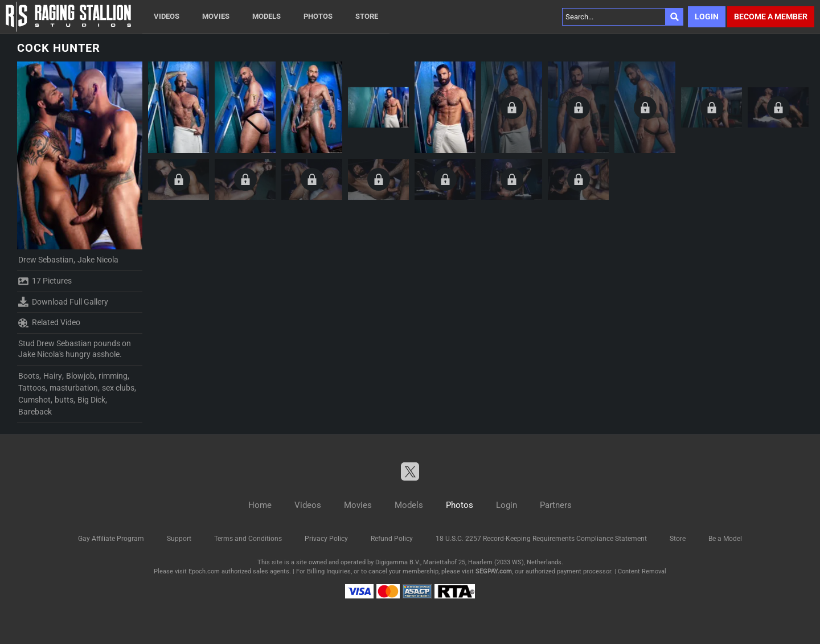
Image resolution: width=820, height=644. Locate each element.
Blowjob (80, 376)
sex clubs (118, 388)
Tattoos (32, 388)
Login (707, 17)
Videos (167, 16)
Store (367, 16)
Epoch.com (204, 571)
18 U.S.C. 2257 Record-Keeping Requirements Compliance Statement (541, 539)
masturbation (74, 388)
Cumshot (34, 400)
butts (64, 400)
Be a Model (725, 539)
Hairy (53, 376)
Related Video (49, 323)
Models (266, 16)
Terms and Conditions (248, 539)
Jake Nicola (98, 260)
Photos (318, 16)
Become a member (771, 17)
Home (260, 505)
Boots (29, 376)
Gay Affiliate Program (111, 539)
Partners (556, 505)
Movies (216, 16)
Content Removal (642, 571)
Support (179, 539)
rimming (113, 376)
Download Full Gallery (63, 302)
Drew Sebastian (46, 260)
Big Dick (91, 400)
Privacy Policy (326, 539)
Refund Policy (392, 539)
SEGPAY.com (494, 571)
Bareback (35, 412)
